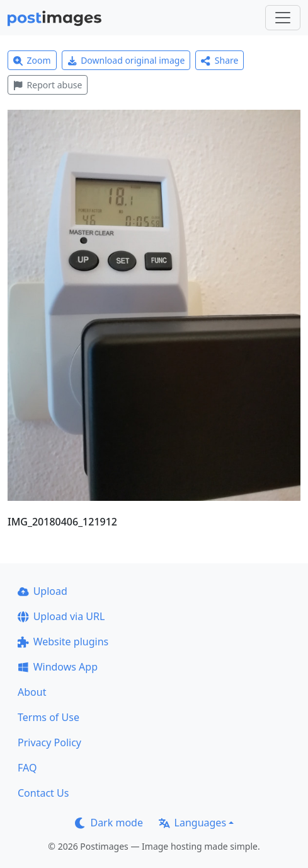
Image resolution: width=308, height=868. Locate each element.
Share (220, 60)
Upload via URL (61, 616)
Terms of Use (48, 717)
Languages (192, 823)
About (32, 692)
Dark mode (109, 823)
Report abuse (48, 85)
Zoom (32, 60)
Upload (43, 591)
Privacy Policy (49, 742)
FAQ (27, 768)
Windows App (58, 667)
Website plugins (63, 642)
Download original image (126, 60)
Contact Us (43, 793)
